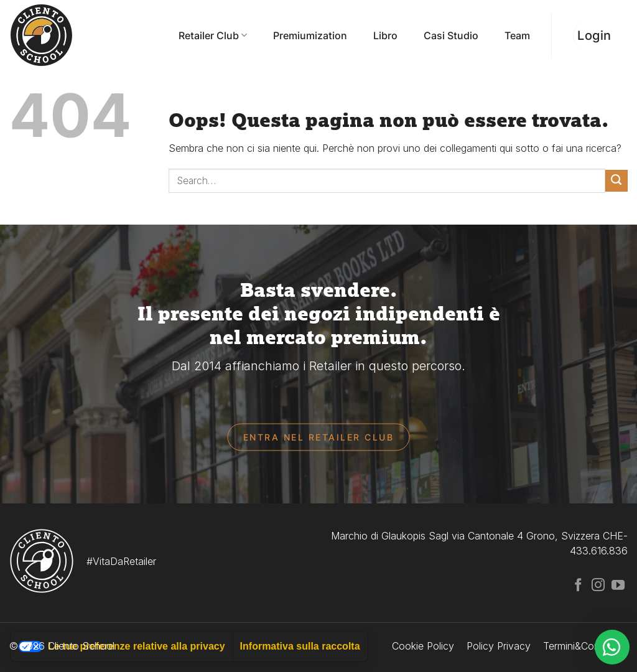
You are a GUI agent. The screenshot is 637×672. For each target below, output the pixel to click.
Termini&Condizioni (585, 646)
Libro (385, 35)
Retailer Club (213, 35)
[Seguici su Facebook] (578, 586)
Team (517, 35)
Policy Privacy (499, 646)
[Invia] (616, 181)
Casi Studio (451, 35)
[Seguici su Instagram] (598, 586)
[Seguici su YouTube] (618, 586)
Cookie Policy (423, 646)
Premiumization (310, 35)
